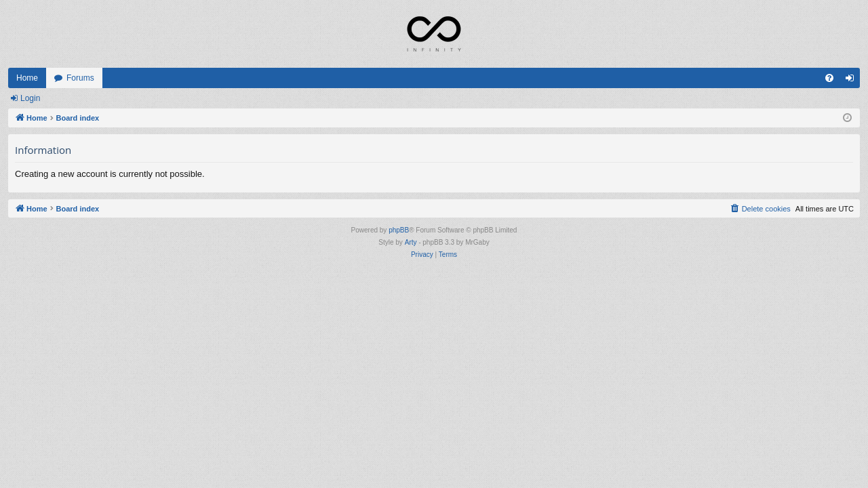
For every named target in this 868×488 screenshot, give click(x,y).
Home (27, 78)
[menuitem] (829, 78)
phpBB (399, 230)
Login (30, 98)
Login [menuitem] (853, 81)
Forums (80, 78)
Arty (411, 242)
